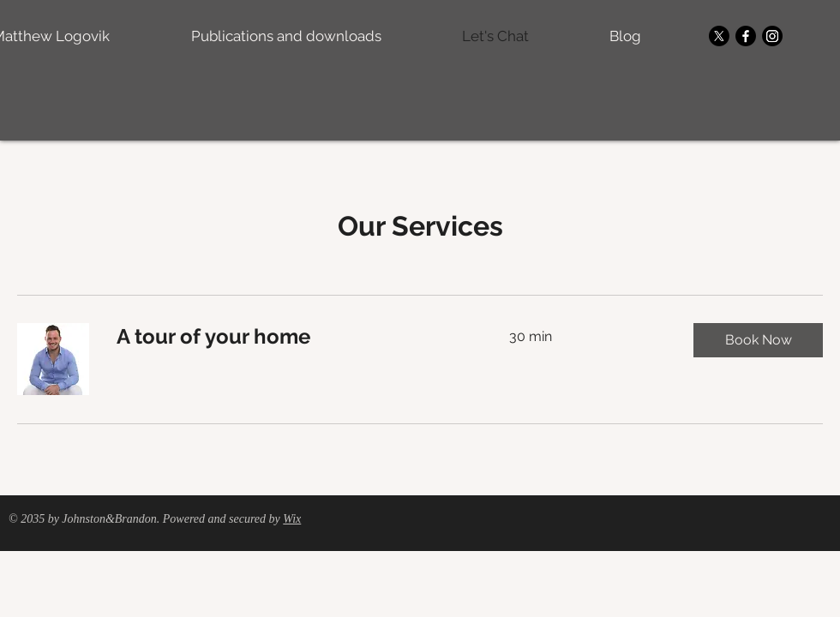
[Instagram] (772, 36)
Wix (292, 519)
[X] (719, 36)
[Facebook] (746, 36)
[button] (758, 340)
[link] (292, 337)
